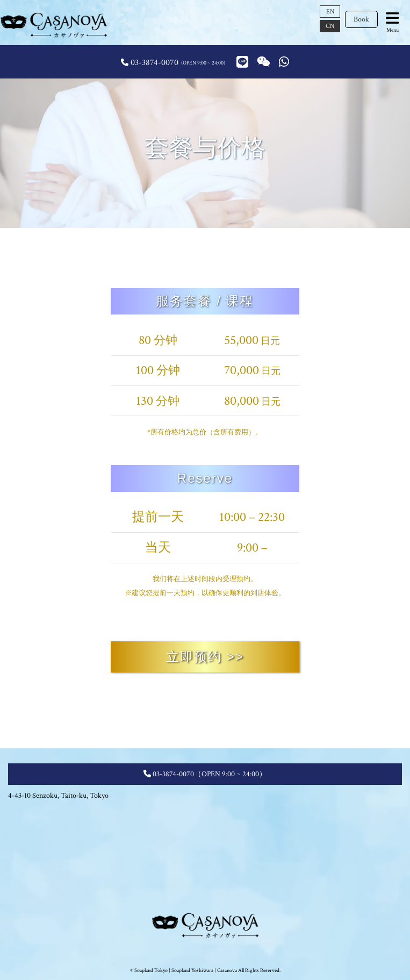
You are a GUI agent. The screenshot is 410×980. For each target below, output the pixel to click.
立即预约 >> (205, 657)
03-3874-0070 (154, 63)
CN (330, 26)
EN (330, 12)
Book (361, 19)
